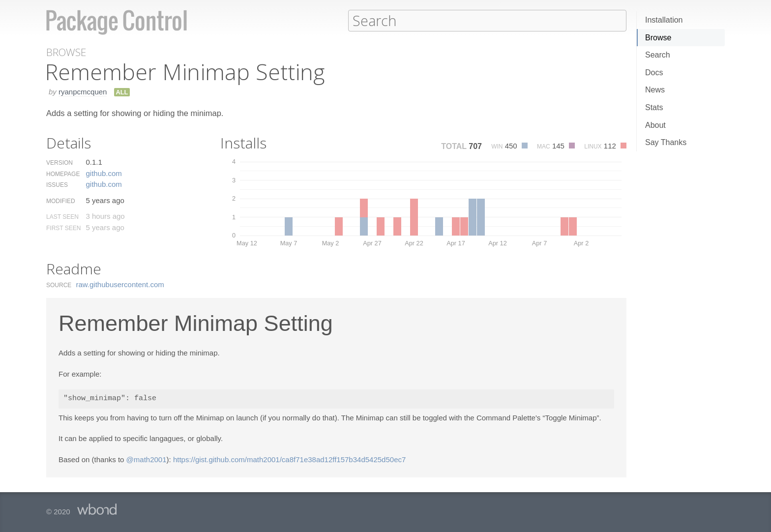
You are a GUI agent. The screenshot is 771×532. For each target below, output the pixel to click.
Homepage (63, 174)
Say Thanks (666, 142)
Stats (654, 107)
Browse (658, 38)
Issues (57, 184)
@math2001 (147, 459)
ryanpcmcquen (83, 91)
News (655, 90)
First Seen (63, 228)
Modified (61, 201)
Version (59, 162)
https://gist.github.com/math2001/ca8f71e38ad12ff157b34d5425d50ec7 (289, 459)
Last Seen (62, 216)
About (655, 125)
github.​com (104, 173)
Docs (654, 73)
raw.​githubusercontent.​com (120, 284)
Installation (664, 20)
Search (658, 55)
